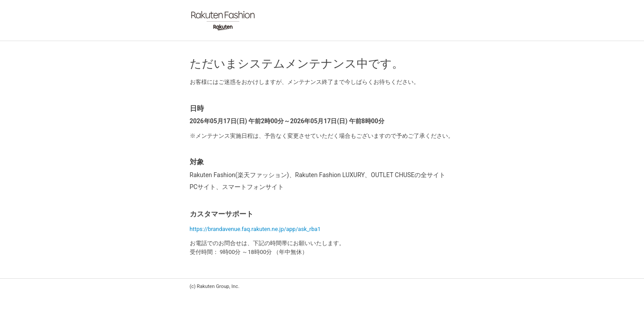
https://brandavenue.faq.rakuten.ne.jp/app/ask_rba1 (255, 229)
